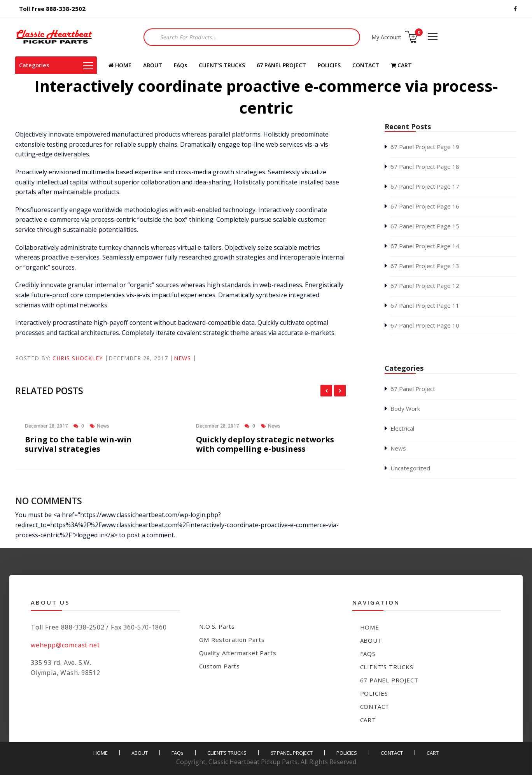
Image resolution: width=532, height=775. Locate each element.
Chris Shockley (78, 358)
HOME (120, 65)
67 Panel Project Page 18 (425, 167)
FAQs (180, 65)
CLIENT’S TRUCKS (222, 65)
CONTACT (366, 65)
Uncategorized (410, 468)
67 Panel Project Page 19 (425, 147)
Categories (56, 65)
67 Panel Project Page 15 (425, 226)
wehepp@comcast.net (65, 645)
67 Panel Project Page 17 (425, 186)
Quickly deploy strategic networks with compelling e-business (265, 444)
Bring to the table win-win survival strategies (78, 444)
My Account (386, 37)
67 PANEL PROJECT (281, 65)
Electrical (402, 428)
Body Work (405, 409)
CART (401, 65)
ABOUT (153, 65)
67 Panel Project (413, 389)
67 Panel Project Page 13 (425, 266)
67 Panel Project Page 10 (425, 325)
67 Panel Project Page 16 (425, 206)
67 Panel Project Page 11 (425, 305)
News (182, 358)
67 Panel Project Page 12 (425, 286)
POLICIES (329, 65)
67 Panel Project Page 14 (425, 246)
